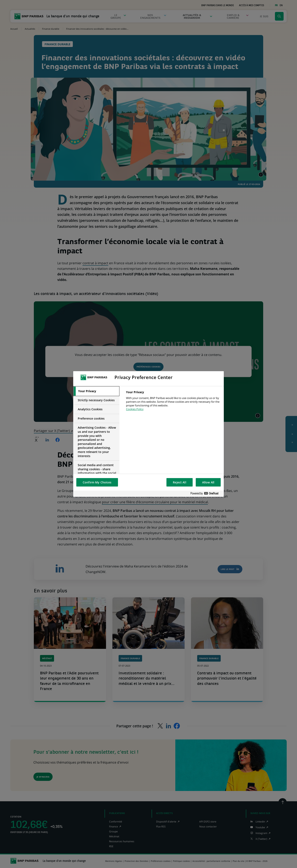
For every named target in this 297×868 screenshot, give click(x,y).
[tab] (96, 391)
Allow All (208, 482)
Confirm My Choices (97, 482)
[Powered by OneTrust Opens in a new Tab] (206, 494)
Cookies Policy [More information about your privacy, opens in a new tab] (135, 409)
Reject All (179, 482)
